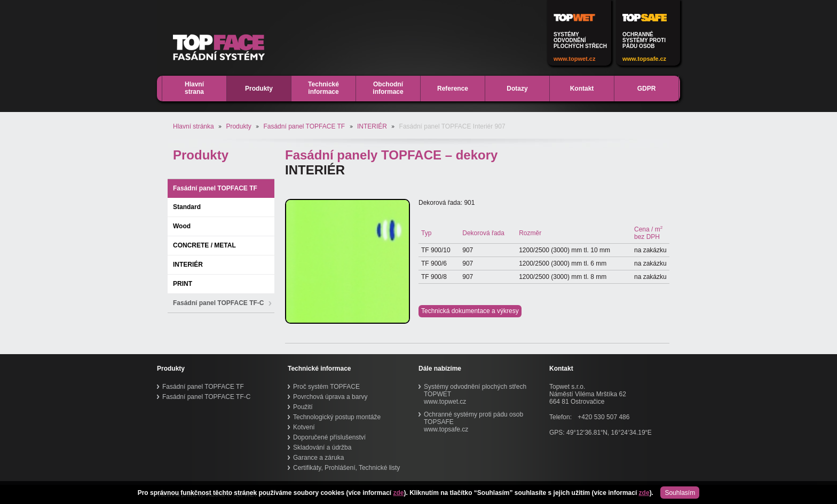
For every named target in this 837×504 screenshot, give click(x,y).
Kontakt (582, 89)
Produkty (259, 89)
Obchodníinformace (388, 88)
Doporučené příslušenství (329, 437)
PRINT (183, 284)
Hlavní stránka (194, 126)
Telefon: (560, 417)
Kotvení (304, 427)
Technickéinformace (323, 88)
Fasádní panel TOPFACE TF (304, 126)
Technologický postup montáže (337, 417)
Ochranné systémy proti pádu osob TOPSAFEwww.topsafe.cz (473, 422)
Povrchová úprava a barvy (330, 397)
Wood (182, 226)
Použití (303, 407)
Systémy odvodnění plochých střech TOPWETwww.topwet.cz (475, 394)
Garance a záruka (318, 458)
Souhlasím (680, 493)
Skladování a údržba (322, 447)
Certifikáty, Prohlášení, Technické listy (346, 468)
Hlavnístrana (194, 88)
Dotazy (517, 89)
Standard (187, 207)
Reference (453, 89)
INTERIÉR (372, 126)
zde (398, 493)
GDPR (647, 89)
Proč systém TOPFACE (326, 387)
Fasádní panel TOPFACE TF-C (218, 303)
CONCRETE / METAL (204, 245)
